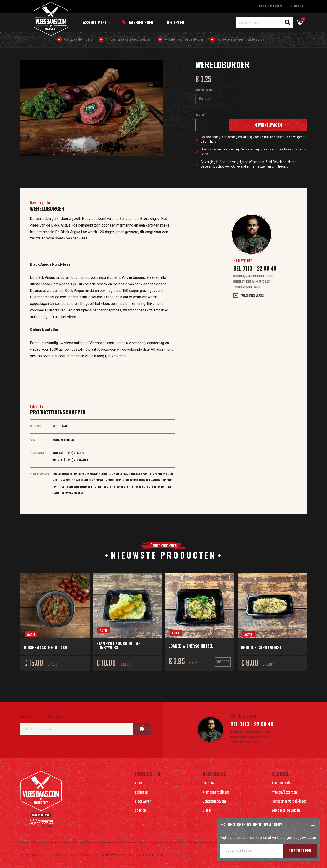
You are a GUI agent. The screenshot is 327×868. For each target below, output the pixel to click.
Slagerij (208, 811)
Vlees (139, 783)
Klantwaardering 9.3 (78, 39)
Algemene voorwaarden (113, 855)
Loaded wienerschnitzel (191, 646)
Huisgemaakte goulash (46, 647)
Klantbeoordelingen (216, 793)
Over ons (208, 783)
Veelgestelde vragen (253, 296)
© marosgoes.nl (32, 855)
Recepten (176, 22)
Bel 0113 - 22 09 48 (255, 268)
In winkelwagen (268, 125)
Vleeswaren (143, 802)
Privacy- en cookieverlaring (70, 855)
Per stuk (207, 100)
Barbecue (141, 793)
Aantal (200, 115)
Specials (141, 811)
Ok (142, 729)
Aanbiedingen (141, 22)
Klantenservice (271, 7)
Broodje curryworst (261, 647)
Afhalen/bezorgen (284, 793)
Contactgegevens (214, 802)
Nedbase (158, 855)
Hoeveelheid (204, 90)
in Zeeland (224, 162)
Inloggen (296, 7)
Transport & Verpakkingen (289, 802)
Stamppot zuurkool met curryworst (119, 645)
